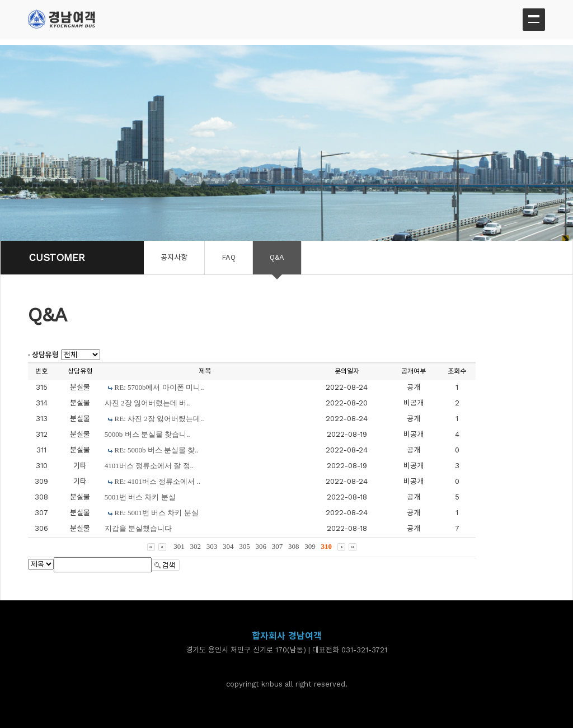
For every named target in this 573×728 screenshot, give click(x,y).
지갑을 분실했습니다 (138, 528)
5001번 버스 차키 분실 (140, 497)
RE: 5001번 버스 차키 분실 (157, 513)
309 (310, 546)
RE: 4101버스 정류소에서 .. (158, 481)
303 (212, 546)
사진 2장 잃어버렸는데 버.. (147, 403)
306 (261, 546)
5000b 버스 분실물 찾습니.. (147, 434)
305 (245, 546)
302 (196, 546)
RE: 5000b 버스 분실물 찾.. (157, 450)
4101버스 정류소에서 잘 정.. (149, 466)
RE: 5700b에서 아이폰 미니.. (159, 387)
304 (228, 546)
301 (179, 546)
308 (294, 546)
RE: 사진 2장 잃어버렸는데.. (159, 419)
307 (278, 546)
